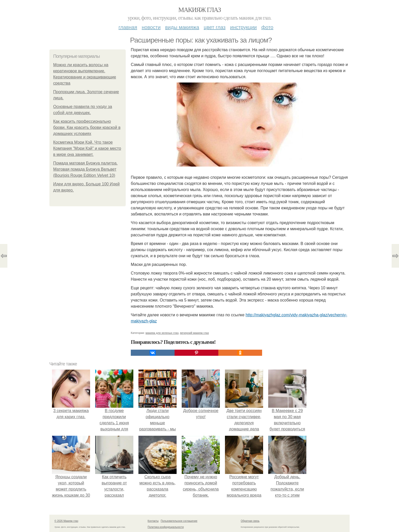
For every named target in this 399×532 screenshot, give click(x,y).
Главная (128, 27)
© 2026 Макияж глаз (66, 521)
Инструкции (243, 27)
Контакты (153, 521)
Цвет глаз (215, 27)
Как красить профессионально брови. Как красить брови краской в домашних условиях (87, 127)
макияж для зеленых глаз (162, 333)
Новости (151, 27)
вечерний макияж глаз (195, 333)
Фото (267, 27)
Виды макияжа (182, 27)
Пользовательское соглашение (179, 521)
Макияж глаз (200, 10)
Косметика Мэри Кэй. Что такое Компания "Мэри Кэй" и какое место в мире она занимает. (87, 148)
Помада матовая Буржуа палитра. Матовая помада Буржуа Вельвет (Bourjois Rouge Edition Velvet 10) (85, 169)
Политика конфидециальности (166, 527)
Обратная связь (250, 521)
